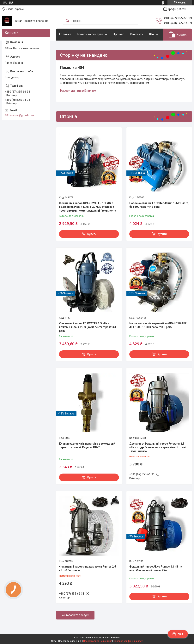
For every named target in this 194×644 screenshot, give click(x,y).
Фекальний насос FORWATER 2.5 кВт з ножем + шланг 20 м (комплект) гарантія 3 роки (88, 327)
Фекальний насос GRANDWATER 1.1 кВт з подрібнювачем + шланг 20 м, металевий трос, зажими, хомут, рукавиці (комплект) (87, 207)
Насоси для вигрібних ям (78, 91)
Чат (178, 634)
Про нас (118, 34)
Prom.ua (116, 638)
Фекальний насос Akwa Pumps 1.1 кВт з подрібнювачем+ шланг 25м (156, 569)
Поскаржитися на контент (97, 641)
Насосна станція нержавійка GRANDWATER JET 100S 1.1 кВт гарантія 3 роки (158, 325)
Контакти (137, 34)
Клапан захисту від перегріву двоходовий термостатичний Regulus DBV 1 (87, 446)
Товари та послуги (90, 34)
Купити (92, 234)
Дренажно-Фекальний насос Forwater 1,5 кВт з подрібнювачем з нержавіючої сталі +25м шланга (158, 447)
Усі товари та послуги (75, 615)
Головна (65, 34)
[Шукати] (68, 21)
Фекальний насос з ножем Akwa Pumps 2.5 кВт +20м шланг (88, 569)
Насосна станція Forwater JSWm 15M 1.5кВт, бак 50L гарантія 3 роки (159, 205)
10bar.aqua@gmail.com (19, 115)
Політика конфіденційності (128, 641)
